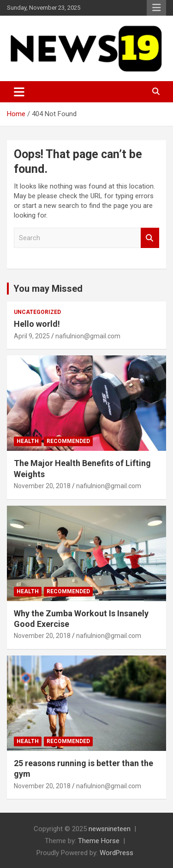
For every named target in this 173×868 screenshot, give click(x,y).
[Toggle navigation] (19, 92)
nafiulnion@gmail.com (88, 336)
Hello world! (37, 324)
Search (150, 238)
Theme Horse (99, 841)
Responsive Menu (156, 8)
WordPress (116, 853)
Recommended (68, 441)
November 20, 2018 (42, 486)
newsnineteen (110, 829)
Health (28, 441)
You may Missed (48, 289)
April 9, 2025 (32, 336)
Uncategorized (37, 312)
